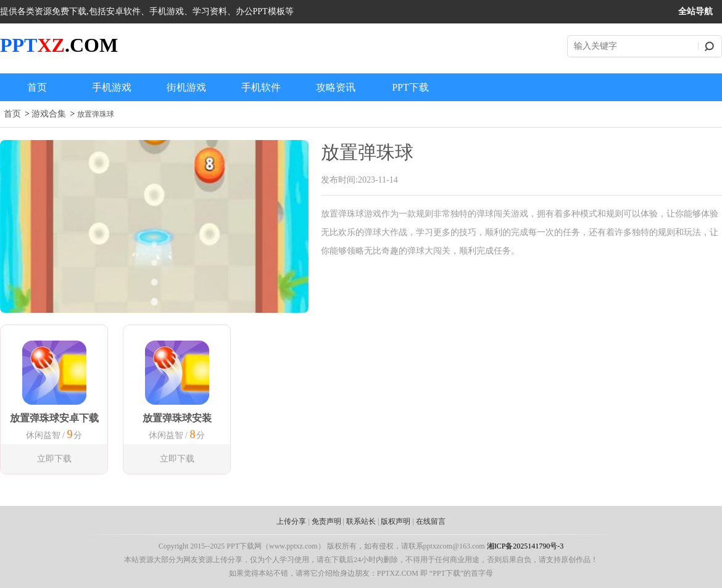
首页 (37, 87)
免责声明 (326, 521)
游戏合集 (49, 114)
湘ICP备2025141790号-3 (525, 546)
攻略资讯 (336, 87)
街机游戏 (186, 87)
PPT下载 (410, 87)
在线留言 (431, 521)
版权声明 (396, 521)
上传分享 (291, 521)
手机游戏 (112, 87)
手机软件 (261, 87)
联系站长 (361, 521)
